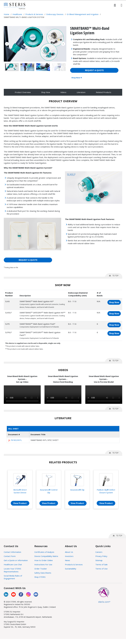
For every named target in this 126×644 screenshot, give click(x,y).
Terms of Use (101, 569)
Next (63, 44)
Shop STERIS (40, 577)
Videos (63, 92)
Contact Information (12, 552)
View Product (20, 503)
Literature (81, 92)
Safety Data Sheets (43, 573)
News (67, 560)
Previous (7, 44)
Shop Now (77, 78)
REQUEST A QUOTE (94, 70)
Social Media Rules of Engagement (13, 577)
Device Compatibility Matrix (46, 556)
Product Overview (23, 92)
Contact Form (10, 556)
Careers (99, 552)
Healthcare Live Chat (13, 564)
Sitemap (99, 560)
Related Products (104, 92)
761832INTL (16, 440)
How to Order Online (44, 560)
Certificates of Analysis (44, 552)
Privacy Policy (101, 556)
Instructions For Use (43, 564)
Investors (69, 556)
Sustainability (71, 569)
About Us (69, 552)
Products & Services (74, 564)
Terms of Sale (101, 564)
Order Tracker (41, 569)
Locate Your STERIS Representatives (12, 570)
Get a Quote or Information (16, 560)
